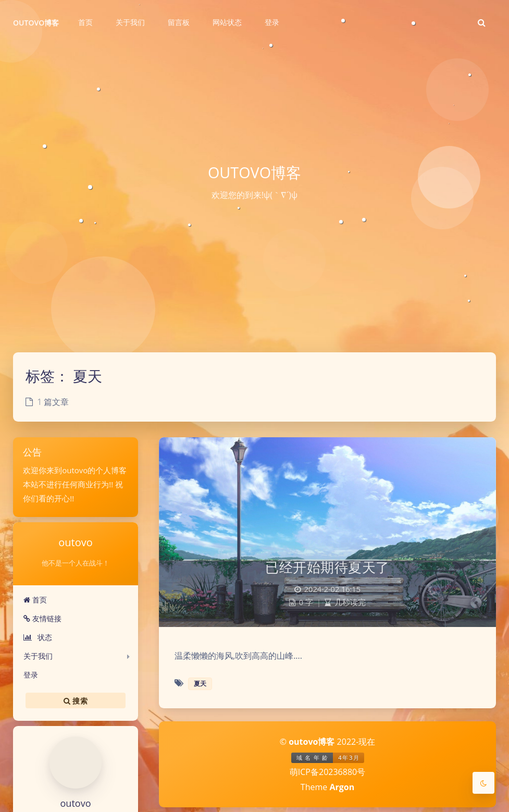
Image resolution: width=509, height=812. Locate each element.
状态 (38, 637)
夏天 (200, 684)
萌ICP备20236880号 (327, 772)
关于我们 (38, 656)
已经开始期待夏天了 (327, 567)
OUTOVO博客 (36, 23)
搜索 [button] (76, 700)
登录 (31, 675)
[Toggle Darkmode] (483, 783)
